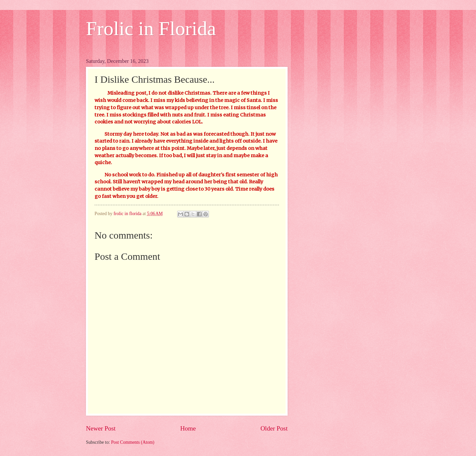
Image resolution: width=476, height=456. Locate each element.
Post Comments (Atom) (133, 442)
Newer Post (101, 428)
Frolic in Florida (151, 28)
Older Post (274, 428)
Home (188, 428)
